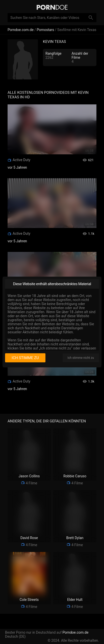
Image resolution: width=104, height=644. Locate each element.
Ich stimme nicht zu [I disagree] (81, 358)
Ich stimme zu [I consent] (25, 358)
